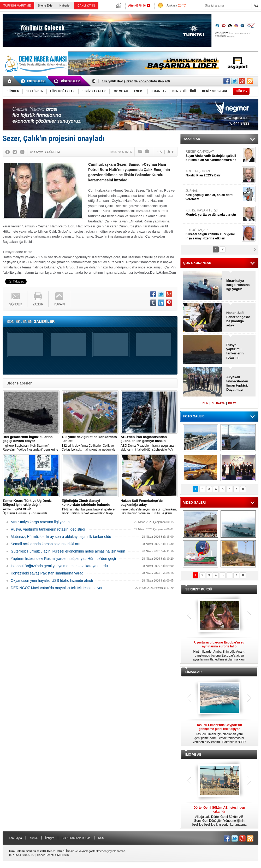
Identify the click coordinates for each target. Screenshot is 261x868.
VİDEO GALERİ (194, 503)
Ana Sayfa (15, 838)
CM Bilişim (62, 855)
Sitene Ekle (45, 5)
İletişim (50, 838)
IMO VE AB (193, 755)
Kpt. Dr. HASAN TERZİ (213, 213)
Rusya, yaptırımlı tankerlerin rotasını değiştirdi (48, 529)
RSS (101, 838)
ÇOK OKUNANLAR (197, 263)
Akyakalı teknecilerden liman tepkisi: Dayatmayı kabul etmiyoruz (239, 383)
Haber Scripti (45, 855)
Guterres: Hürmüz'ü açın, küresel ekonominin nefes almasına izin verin (68, 551)
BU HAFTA (218, 403)
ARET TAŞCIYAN (213, 173)
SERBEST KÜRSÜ (199, 589)
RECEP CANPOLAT (213, 156)
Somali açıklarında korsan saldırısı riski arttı (46, 544)
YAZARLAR (192, 139)
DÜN (205, 403)
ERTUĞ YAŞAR (213, 234)
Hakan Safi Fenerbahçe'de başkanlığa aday (238, 319)
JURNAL (213, 195)
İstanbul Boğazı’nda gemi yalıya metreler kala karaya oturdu (59, 566)
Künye (34, 838)
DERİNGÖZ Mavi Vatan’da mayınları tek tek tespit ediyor (57, 588)
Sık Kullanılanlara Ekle (76, 838)
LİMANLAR (194, 672)
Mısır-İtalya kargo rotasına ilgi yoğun (40, 522)
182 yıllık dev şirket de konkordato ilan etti (136, 81)
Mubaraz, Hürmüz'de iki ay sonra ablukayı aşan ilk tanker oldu (61, 537)
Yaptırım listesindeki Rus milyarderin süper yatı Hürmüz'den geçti (63, 559)
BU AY (232, 403)
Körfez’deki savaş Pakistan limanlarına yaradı (48, 573)
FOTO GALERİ (194, 416)
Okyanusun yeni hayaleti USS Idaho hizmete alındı (52, 580)
